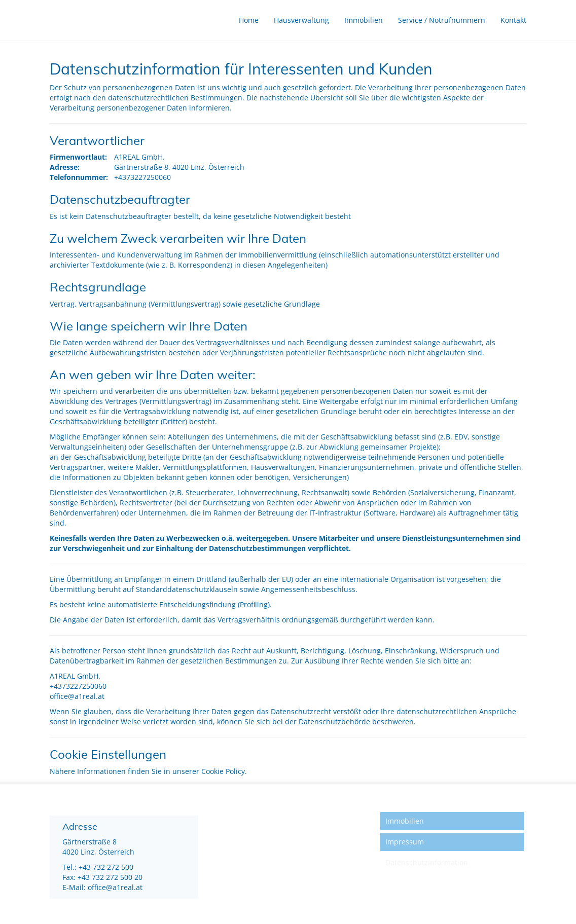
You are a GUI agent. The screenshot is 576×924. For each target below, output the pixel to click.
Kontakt (513, 20)
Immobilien (364, 20)
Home (249, 20)
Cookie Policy (223, 771)
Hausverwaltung (301, 20)
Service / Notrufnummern (442, 20)
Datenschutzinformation (427, 862)
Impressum (405, 842)
